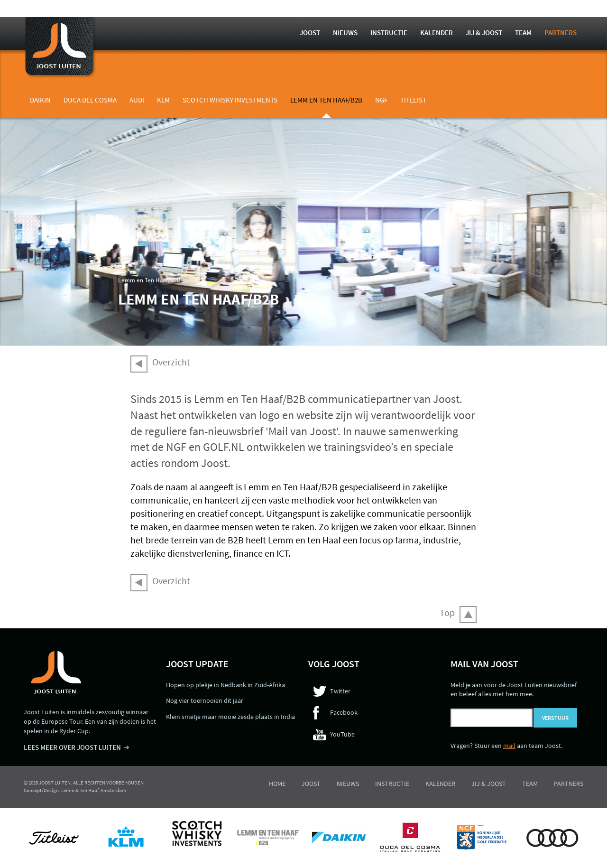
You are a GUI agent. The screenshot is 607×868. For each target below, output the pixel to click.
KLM (163, 100)
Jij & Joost (484, 33)
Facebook (344, 712)
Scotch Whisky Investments (230, 100)
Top (447, 612)
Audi (137, 100)
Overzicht (171, 362)
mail (509, 746)
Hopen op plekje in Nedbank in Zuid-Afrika (225, 685)
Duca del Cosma (90, 100)
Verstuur (555, 718)
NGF (381, 100)
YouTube (342, 734)
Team (523, 33)
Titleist (413, 100)
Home (277, 784)
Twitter (340, 691)
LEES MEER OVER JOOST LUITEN (72, 747)
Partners (561, 33)
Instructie (389, 33)
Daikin (40, 100)
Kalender (437, 33)
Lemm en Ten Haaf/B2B (326, 100)
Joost (310, 33)
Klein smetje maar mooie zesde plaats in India (230, 717)
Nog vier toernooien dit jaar (205, 700)
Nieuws (345, 33)
